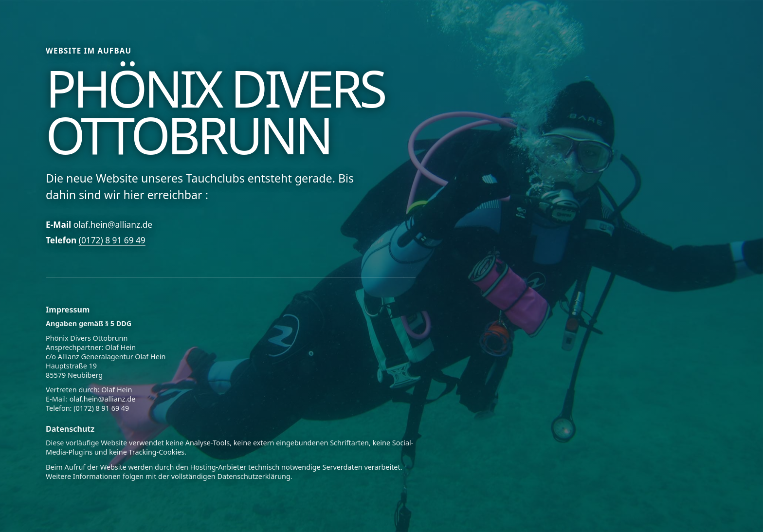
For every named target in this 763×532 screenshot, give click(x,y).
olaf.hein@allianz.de (113, 225)
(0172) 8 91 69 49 (112, 240)
